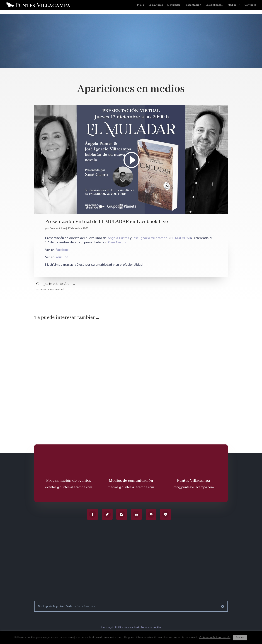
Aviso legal (107, 627)
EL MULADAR (181, 238)
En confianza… (214, 5)
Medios (232, 5)
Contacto (250, 5)
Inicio (141, 5)
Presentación (193, 5)
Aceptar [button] (240, 637)
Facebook (62, 250)
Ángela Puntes (118, 238)
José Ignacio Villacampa (150, 238)
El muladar (174, 5)
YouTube (62, 257)
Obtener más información (215, 637)
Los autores (156, 5)
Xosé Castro (117, 242)
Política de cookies (151, 627)
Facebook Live (58, 228)
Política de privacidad (127, 627)
